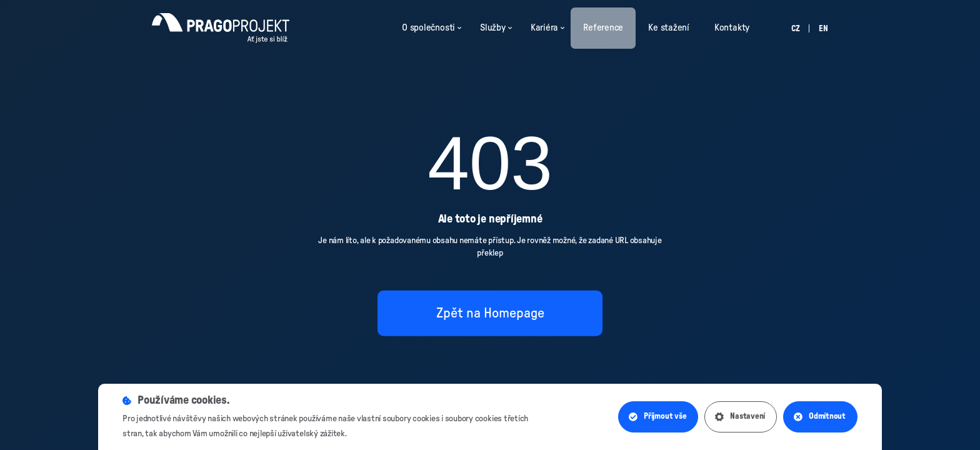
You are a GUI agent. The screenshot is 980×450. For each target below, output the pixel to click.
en (823, 29)
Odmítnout (820, 417)
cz (796, 29)
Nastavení (740, 417)
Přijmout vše (657, 417)
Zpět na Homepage (490, 312)
